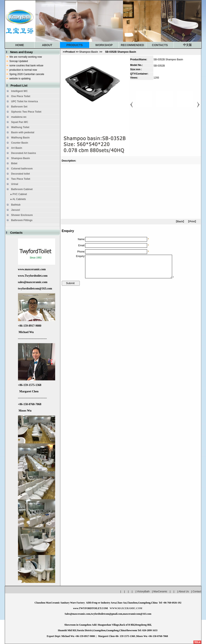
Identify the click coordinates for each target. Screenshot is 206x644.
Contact (197, 592)
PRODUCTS (75, 45)
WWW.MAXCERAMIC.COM (126, 608)
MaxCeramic (160, 592)
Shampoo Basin (89, 52)
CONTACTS (160, 45)
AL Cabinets (19, 199)
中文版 (187, 45)
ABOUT (47, 45)
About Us (184, 592)
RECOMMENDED (132, 45)
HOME (20, 45)
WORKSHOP (104, 45)
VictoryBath (145, 592)
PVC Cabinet (20, 194)
